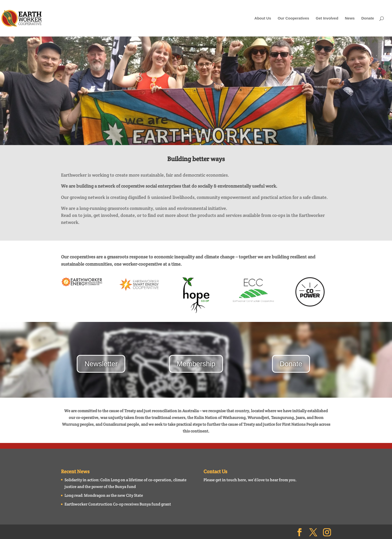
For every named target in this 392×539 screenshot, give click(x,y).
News (350, 18)
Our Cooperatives (293, 18)
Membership (196, 364)
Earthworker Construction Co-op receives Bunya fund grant (118, 504)
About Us (263, 18)
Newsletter (101, 364)
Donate (368, 18)
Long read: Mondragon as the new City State (104, 495)
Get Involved (327, 18)
